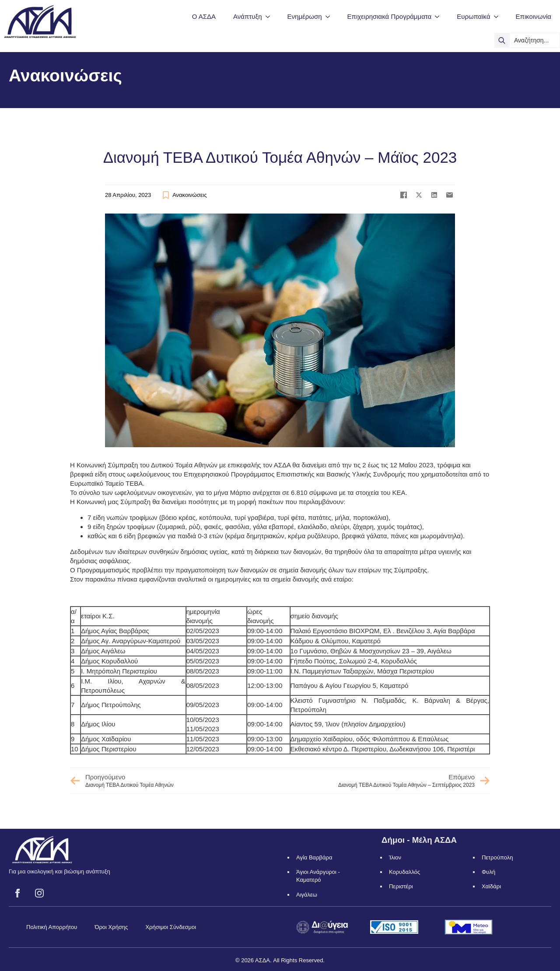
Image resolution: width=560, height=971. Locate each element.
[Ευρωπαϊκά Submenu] (499, 16)
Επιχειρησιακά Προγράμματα (390, 16)
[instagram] (39, 893)
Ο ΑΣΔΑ (204, 16)
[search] (502, 40)
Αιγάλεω (307, 895)
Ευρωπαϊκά (473, 16)
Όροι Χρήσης (111, 927)
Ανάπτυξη (247, 16)
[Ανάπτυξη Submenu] (270, 16)
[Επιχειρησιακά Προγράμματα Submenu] (440, 16)
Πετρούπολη (497, 857)
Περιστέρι (401, 886)
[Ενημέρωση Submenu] (330, 16)
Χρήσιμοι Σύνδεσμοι (171, 927)
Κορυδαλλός (404, 872)
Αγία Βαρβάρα (314, 857)
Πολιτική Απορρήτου (52, 927)
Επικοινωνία (534, 16)
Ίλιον (395, 857)
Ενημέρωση (305, 16)
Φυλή (488, 872)
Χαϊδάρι (491, 886)
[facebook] (17, 893)
